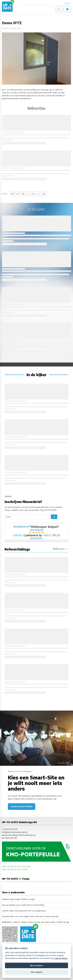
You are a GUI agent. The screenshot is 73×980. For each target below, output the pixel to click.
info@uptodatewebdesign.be (15, 832)
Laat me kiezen (61, 958)
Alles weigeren (36, 972)
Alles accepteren (36, 966)
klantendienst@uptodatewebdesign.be (19, 835)
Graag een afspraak (22, 806)
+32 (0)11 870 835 (10, 829)
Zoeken (68, 3)
